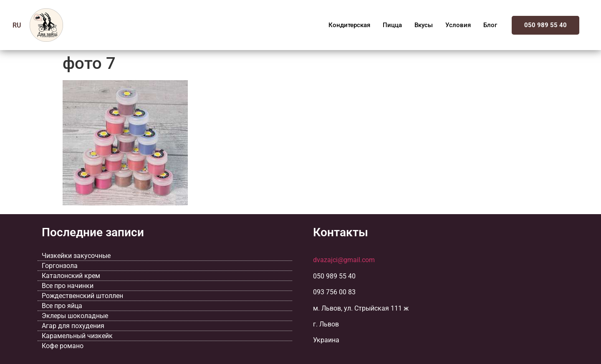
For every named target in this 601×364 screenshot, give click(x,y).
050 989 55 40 (545, 25)
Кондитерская (349, 25)
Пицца (392, 25)
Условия (458, 25)
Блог (490, 25)
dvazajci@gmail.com (344, 260)
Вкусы (424, 25)
